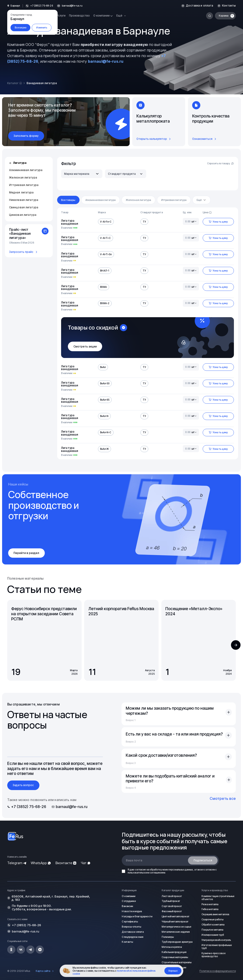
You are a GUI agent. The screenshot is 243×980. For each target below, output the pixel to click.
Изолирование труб (213, 935)
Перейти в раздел (26, 553)
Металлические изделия (176, 932)
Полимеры (168, 937)
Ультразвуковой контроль (216, 940)
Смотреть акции (85, 347)
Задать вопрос (23, 785)
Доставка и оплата (200, 6)
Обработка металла (213, 925)
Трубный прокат (171, 901)
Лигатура (18, 163)
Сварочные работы (213, 919)
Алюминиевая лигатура (26, 170)
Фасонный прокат (172, 911)
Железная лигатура (23, 178)
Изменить (42, 28)
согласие (141, 870)
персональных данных (181, 870)
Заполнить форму (26, 136)
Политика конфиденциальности (218, 971)
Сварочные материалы (175, 957)
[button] (236, 645)
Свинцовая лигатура (24, 207)
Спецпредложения (132, 937)
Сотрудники (129, 901)
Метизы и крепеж (172, 947)
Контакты (229, 6)
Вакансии (127, 906)
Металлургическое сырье (176, 927)
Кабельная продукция (174, 952)
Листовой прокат (172, 896)
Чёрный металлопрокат (175, 922)
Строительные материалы (177, 962)
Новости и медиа (132, 911)
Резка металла (210, 904)
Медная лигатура (21, 193)
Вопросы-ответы (131, 927)
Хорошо (173, 971)
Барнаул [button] (15, 6)
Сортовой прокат (172, 906)
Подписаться (203, 860)
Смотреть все (223, 798)
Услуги (61, 16)
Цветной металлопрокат (175, 916)
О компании (128, 896)
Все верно (21, 28)
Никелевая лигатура (24, 200)
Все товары (68, 200)
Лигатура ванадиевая (70, 222)
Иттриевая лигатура (24, 185)
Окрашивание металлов (215, 914)
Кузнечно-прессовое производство (213, 955)
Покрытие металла (212, 930)
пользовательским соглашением (146, 873)
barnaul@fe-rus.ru (72, 6)
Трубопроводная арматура (177, 942)
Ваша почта (134, 860)
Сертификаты (130, 922)
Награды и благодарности (137, 916)
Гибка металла (210, 909)
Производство (79, 16)
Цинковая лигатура (23, 215)
